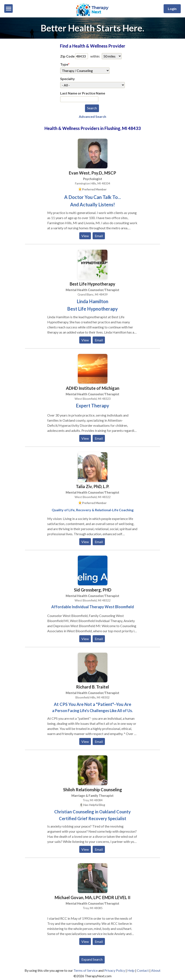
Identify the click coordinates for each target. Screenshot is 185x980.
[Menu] (8, 8)
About (156, 970)
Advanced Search (92, 116)
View (85, 236)
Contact (143, 970)
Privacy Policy (115, 970)
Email (99, 236)
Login (172, 9)
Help (131, 970)
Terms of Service (86, 970)
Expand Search (92, 959)
